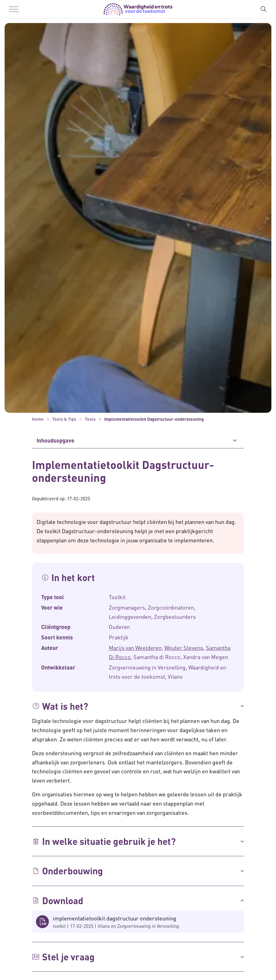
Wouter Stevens (184, 648)
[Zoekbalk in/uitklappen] (263, 9)
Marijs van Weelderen (135, 648)
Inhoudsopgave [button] (55, 440)
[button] (138, 706)
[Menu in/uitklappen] (14, 9)
